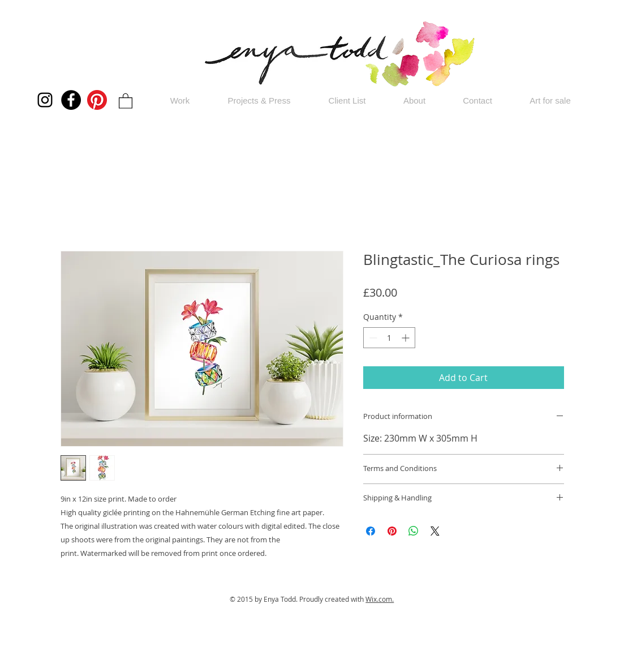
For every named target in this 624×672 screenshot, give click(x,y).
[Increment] (406, 338)
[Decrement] (372, 338)
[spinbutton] (389, 338)
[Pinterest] (97, 100)
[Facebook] (71, 100)
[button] (126, 100)
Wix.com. (380, 599)
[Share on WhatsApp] (414, 531)
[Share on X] (435, 531)
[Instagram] (45, 100)
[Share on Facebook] (371, 531)
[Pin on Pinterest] (392, 531)
